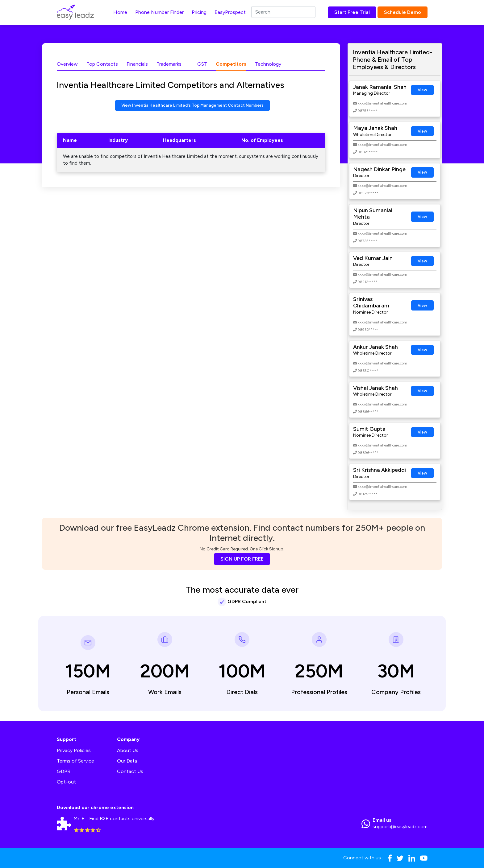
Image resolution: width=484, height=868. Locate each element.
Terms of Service (75, 761)
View (422, 90)
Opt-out (66, 782)
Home (120, 12)
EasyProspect (230, 12)
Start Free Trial (352, 12)
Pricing (199, 12)
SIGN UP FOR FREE (242, 559)
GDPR (64, 771)
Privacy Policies (74, 750)
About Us (128, 750)
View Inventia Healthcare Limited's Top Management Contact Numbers (192, 106)
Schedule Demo (403, 12)
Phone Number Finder (159, 12)
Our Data (127, 761)
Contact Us (130, 771)
